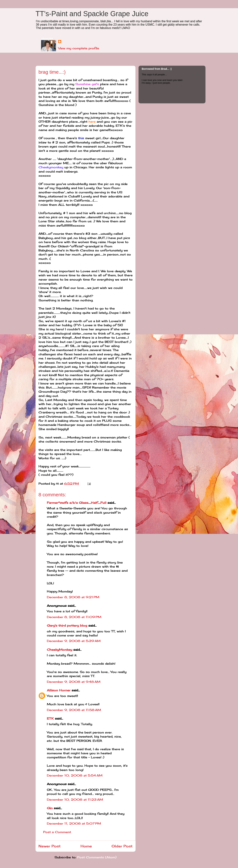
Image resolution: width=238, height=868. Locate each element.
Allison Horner (59, 690)
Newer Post (50, 846)
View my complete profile (79, 48)
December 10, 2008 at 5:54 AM (75, 775)
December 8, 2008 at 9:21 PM (73, 597)
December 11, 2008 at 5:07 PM (74, 823)
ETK (50, 718)
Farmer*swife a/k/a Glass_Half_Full (77, 503)
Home (86, 846)
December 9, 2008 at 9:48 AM (74, 682)
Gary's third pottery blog (67, 625)
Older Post (122, 846)
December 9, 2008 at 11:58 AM (74, 710)
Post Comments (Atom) (97, 857)
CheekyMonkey (59, 650)
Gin (50, 808)
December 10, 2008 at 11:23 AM (75, 800)
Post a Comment (57, 832)
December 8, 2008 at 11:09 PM (74, 617)
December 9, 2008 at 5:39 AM (74, 641)
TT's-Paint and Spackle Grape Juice (92, 14)
